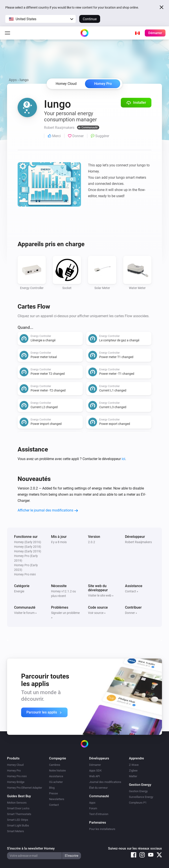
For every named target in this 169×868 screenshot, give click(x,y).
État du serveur (98, 788)
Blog (52, 788)
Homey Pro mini (17, 776)
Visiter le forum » (25, 613)
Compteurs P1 (138, 803)
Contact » (132, 591)
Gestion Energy (138, 791)
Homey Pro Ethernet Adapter (25, 788)
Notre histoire (57, 771)
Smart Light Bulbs (18, 825)
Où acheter (56, 782)
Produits (13, 758)
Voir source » (97, 613)
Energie (19, 591)
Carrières (55, 765)
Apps (13, 80)
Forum (93, 808)
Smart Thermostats (19, 814)
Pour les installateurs (102, 829)
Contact (54, 805)
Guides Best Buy (19, 796)
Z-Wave (134, 765)
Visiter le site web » (101, 595)
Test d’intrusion (99, 814)
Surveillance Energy (141, 797)
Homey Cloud (15, 765)
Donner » (131, 613)
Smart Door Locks (18, 808)
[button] (40, 19)
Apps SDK (95, 771)
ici (123, 459)
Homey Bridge (16, 782)
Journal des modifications (105, 782)
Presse (53, 793)
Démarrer (95, 765)
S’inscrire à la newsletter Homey (31, 848)
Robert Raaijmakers (138, 542)
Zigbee (133, 771)
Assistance (56, 776)
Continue (90, 19)
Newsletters (57, 799)
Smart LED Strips (18, 820)
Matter (133, 776)
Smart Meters (16, 831)
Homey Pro (103, 84)
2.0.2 (92, 542)
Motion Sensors (17, 803)
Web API (95, 776)
